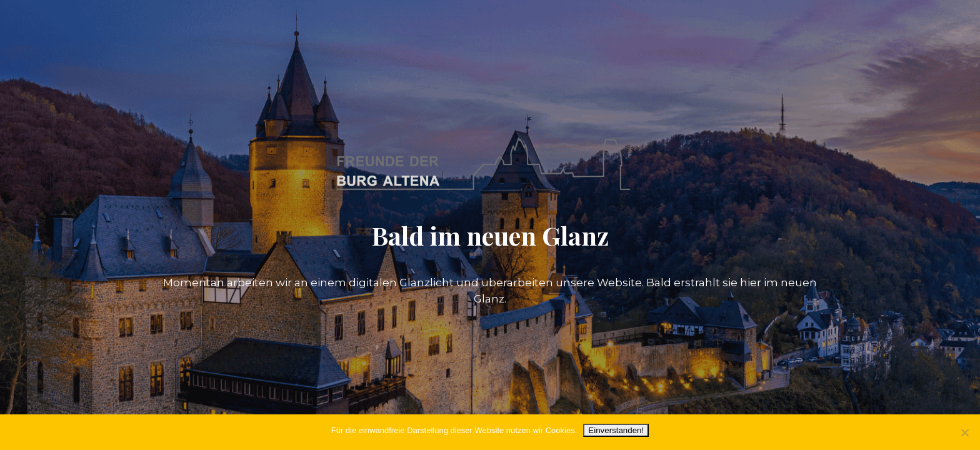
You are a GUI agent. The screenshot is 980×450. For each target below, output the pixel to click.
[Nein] (964, 432)
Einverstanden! (616, 430)
